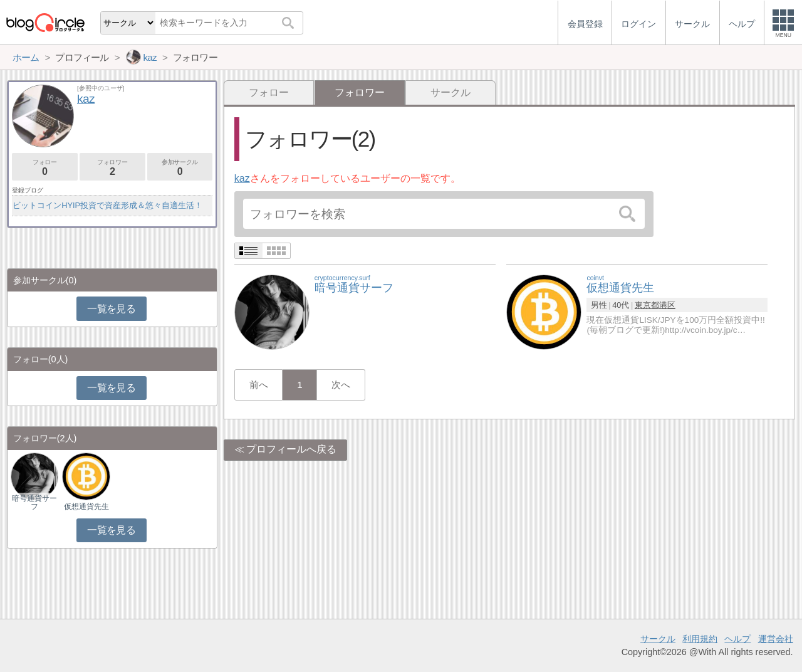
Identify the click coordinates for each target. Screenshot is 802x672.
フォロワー (112, 168)
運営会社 (776, 639)
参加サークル (180, 168)
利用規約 (700, 639)
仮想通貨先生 (86, 507)
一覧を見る (111, 309)
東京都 (647, 305)
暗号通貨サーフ (34, 502)
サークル (450, 92)
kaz (242, 178)
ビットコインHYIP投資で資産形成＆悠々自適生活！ (107, 205)
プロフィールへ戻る (291, 449)
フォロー (269, 92)
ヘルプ (737, 639)
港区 (667, 305)
